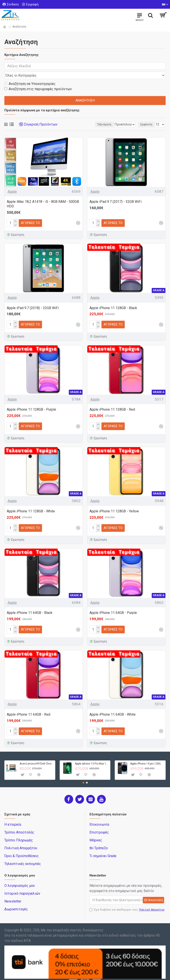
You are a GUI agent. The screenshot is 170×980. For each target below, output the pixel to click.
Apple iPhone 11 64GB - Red (29, 706)
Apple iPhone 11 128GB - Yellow (114, 503)
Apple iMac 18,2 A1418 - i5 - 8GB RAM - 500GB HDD (43, 196)
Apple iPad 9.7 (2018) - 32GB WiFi (33, 300)
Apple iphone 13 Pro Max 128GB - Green (92, 755)
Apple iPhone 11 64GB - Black (30, 604)
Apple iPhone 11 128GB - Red (112, 401)
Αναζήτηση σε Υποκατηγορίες (30, 75)
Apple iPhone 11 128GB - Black (113, 300)
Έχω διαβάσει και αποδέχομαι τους (127, 901)
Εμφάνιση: (147, 116)
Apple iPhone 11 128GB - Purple (31, 401)
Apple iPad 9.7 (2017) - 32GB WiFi (115, 193)
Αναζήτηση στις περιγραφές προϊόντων (38, 81)
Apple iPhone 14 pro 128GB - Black (147, 755)
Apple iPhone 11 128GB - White (31, 503)
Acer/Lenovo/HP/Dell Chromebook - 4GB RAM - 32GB (36, 755)
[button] (83, 774)
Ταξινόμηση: (79, 116)
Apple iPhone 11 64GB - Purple (113, 604)
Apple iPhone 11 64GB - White (113, 706)
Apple (12, 183)
